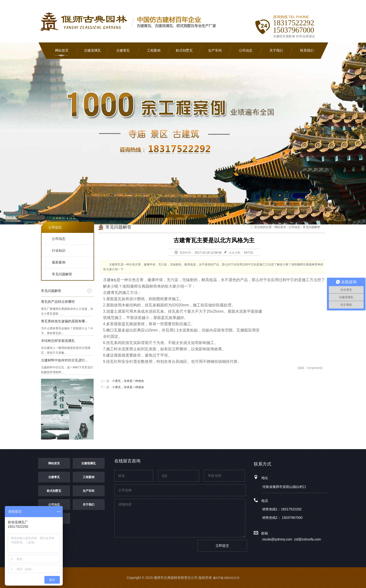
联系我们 (307, 51)
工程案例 (154, 51)
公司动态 (246, 51)
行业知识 (59, 250)
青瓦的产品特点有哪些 (58, 302)
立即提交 (222, 546)
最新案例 (59, 262)
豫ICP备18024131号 (226, 578)
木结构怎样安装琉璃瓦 (58, 341)
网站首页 (62, 51)
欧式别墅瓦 (184, 51)
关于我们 (276, 51)
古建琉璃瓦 (92, 51)
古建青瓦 (123, 51)
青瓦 (114, 280)
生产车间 (215, 51)
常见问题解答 (62, 274)
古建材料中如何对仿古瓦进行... (64, 360)
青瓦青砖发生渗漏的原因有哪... (64, 321)
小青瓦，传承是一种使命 (128, 381)
